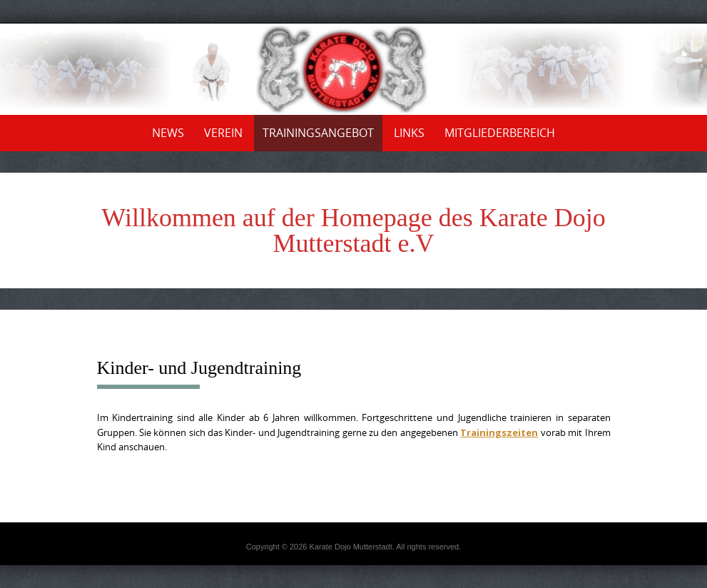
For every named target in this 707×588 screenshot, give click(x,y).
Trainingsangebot (318, 133)
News (168, 133)
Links (409, 133)
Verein (223, 133)
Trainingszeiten (499, 432)
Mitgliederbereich (500, 133)
